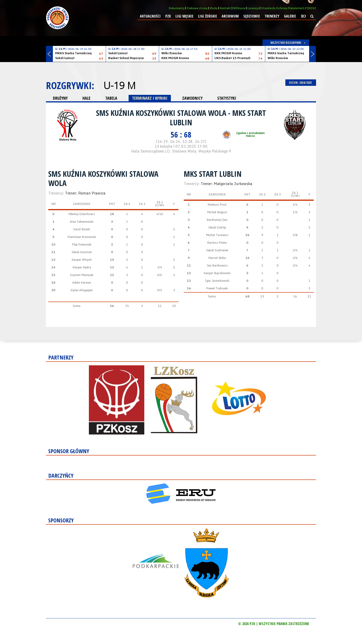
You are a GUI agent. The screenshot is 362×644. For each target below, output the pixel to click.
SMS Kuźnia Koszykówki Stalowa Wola (162, 113)
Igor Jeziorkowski (217, 281)
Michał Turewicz (217, 235)
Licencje (253, 8)
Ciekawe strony (197, 8)
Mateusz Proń (217, 204)
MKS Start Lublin (213, 174)
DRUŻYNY (60, 98)
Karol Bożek (82, 229)
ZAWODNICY (192, 98)
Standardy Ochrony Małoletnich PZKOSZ (289, 8)
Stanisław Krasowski (82, 237)
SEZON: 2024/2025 (301, 82)
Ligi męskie (184, 16)
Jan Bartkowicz (217, 265)
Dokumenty (177, 8)
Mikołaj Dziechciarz (82, 214)
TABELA (111, 98)
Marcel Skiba (217, 258)
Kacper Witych (82, 260)
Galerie (290, 16)
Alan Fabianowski (82, 222)
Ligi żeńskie (208, 16)
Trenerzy (272, 16)
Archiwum (230, 16)
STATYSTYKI (227, 98)
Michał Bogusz (217, 212)
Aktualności (150, 16)
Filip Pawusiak (82, 244)
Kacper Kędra (82, 267)
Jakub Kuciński (82, 252)
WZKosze (239, 8)
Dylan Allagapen (82, 290)
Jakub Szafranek (217, 250)
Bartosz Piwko (217, 243)
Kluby (214, 8)
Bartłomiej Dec (217, 220)
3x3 (303, 16)
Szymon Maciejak (82, 275)
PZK (168, 16)
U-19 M (119, 85)
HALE (86, 98)
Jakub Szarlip (217, 227)
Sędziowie (252, 16)
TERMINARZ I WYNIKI (150, 98)
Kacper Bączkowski (217, 273)
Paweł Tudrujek (217, 288)
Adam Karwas (82, 282)
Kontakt (225, 8)
